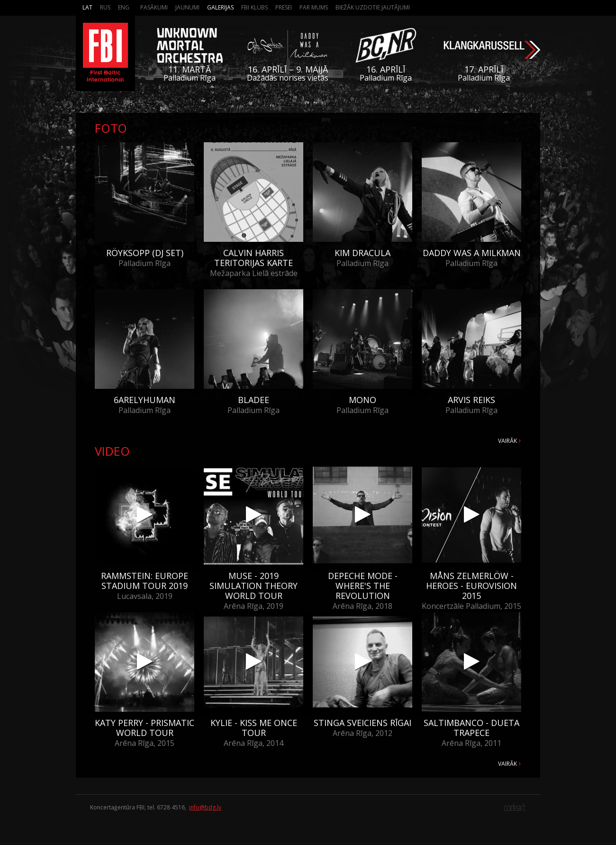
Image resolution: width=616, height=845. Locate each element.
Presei (284, 7)
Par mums (314, 7)
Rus (105, 7)
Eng (124, 7)
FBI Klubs (254, 7)
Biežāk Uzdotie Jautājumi (373, 7)
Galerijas (220, 7)
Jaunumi (187, 7)
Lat (87, 7)
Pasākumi (154, 7)
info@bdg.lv (205, 807)
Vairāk (507, 441)
